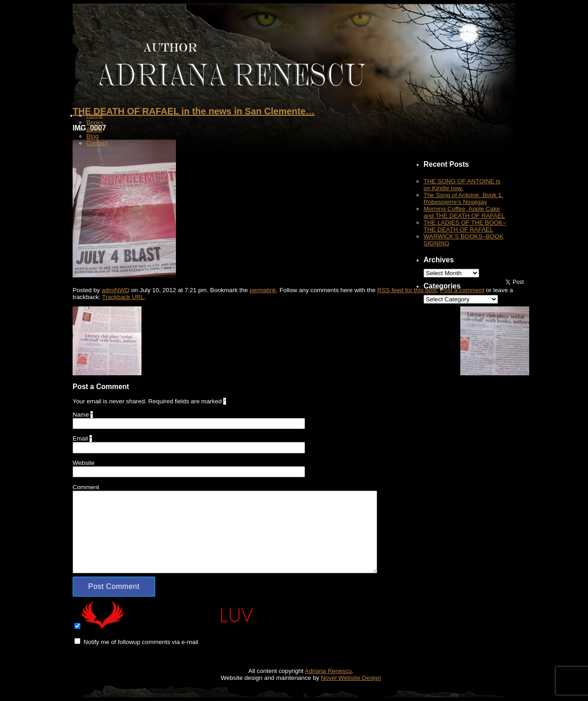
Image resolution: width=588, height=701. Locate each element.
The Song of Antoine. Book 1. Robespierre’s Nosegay (463, 198)
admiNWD (116, 290)
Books (95, 122)
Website (84, 463)
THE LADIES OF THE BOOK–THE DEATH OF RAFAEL (465, 226)
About (94, 129)
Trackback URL (123, 297)
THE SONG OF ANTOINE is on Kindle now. (462, 185)
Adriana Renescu (328, 671)
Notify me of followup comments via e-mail (141, 642)
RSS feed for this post (407, 290)
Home (95, 116)
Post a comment (462, 290)
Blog (93, 136)
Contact (97, 143)
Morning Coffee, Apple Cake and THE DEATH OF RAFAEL (464, 212)
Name (81, 415)
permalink (263, 290)
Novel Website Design (351, 678)
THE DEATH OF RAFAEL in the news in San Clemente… (194, 111)
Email (80, 438)
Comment (86, 487)
